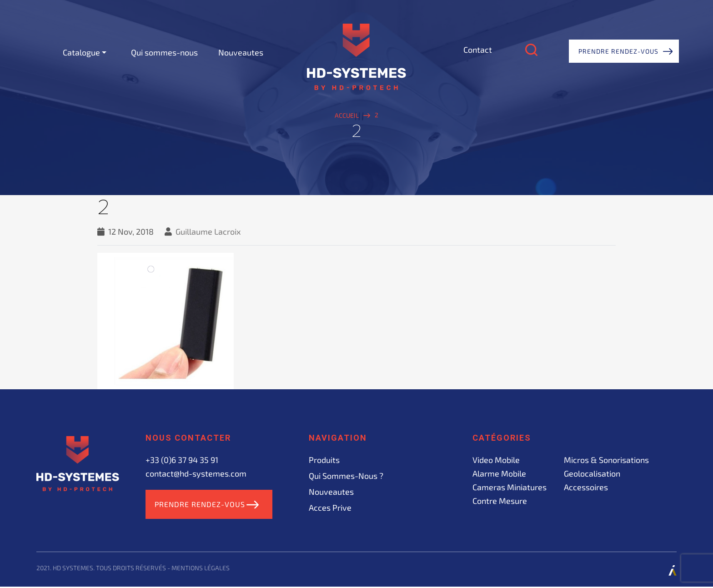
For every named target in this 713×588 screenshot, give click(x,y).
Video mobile (496, 460)
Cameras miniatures (510, 487)
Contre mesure (500, 501)
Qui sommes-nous (164, 52)
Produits (324, 460)
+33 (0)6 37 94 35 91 (182, 460)
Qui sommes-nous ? (346, 476)
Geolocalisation (592, 473)
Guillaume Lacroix (208, 231)
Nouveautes (241, 52)
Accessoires (586, 487)
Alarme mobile (499, 473)
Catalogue (81, 52)
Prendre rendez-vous (618, 51)
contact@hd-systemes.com (196, 473)
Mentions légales (201, 569)
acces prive (330, 508)
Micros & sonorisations (606, 460)
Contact (478, 50)
